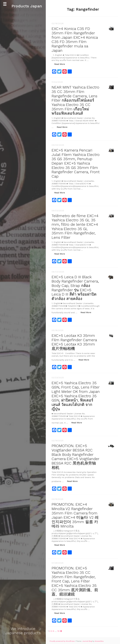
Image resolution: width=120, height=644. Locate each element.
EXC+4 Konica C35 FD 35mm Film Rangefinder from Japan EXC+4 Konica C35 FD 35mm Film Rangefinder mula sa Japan (75, 39)
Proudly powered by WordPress (62, 640)
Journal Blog (87, 640)
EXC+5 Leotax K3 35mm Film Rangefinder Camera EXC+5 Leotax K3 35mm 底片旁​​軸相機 (75, 343)
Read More (61, 63)
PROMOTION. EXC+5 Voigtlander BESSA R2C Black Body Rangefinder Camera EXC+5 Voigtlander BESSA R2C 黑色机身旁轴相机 (75, 457)
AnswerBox (99, 640)
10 (58, 630)
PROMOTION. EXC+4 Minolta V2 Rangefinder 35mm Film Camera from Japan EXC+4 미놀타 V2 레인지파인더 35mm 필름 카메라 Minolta (75, 515)
